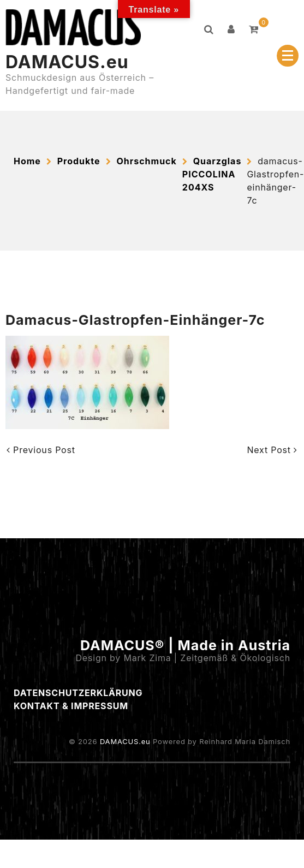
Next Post (272, 450)
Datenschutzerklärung (78, 693)
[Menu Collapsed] (288, 56)
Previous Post (41, 450)
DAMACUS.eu (67, 62)
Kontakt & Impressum (71, 706)
